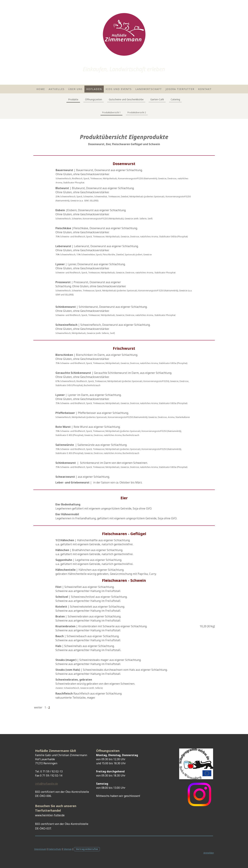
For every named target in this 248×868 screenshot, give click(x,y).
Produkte (73, 99)
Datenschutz (55, 849)
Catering (175, 99)
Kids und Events (119, 89)
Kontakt (205, 89)
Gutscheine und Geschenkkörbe (126, 99)
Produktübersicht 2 (137, 112)
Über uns (75, 89)
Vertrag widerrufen (87, 849)
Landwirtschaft (149, 89)
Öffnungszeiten (94, 99)
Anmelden (209, 853)
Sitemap (68, 849)
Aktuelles (57, 89)
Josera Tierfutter (180, 89)
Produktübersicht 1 (111, 112)
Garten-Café (157, 99)
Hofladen (94, 89)
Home (41, 89)
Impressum (40, 849)
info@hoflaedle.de (47, 784)
